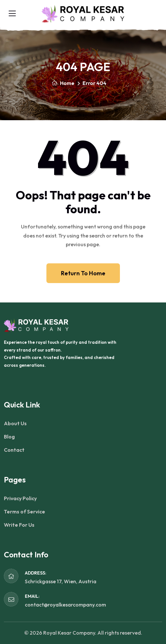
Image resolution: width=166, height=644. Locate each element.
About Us (15, 423)
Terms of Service (24, 512)
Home (63, 83)
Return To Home (83, 273)
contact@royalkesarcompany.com (65, 605)
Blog (9, 437)
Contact (14, 450)
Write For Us (19, 525)
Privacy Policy (20, 498)
